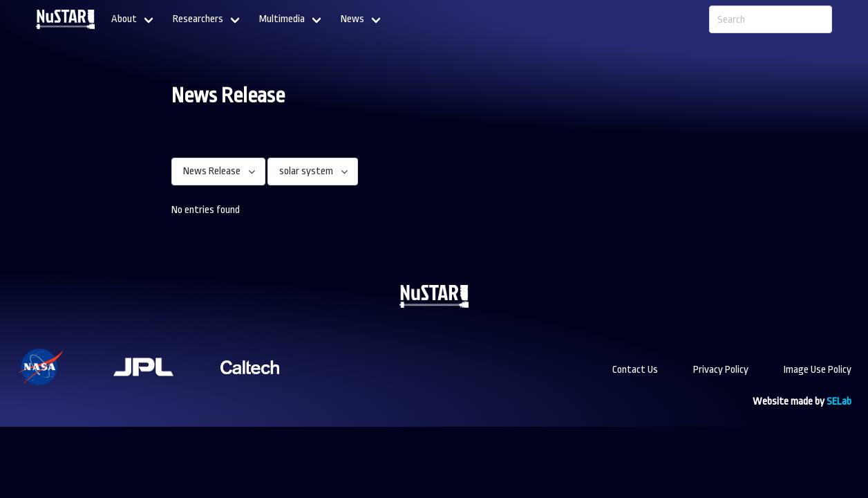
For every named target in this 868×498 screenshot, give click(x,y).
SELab (839, 402)
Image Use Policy (818, 370)
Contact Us (635, 370)
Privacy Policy (721, 370)
